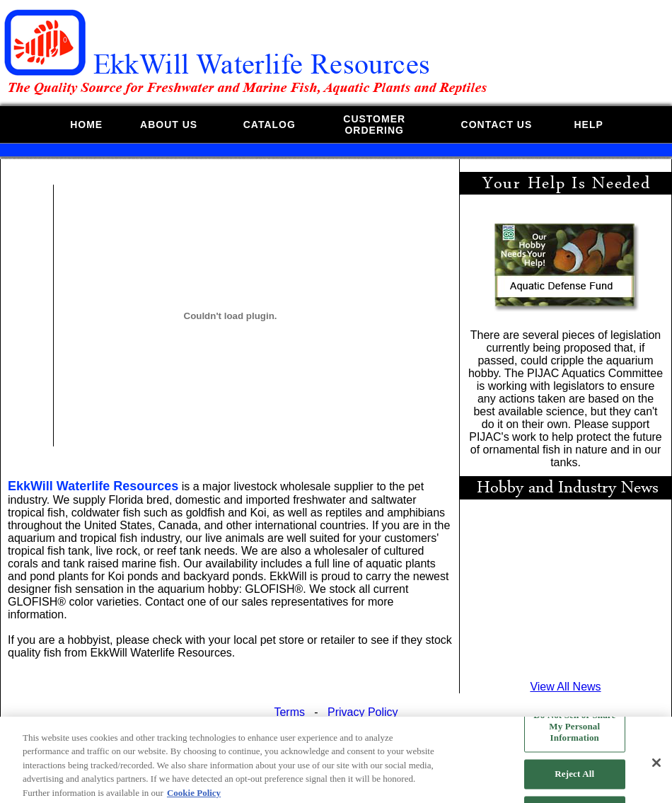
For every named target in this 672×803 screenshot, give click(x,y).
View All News (565, 687)
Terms (289, 712)
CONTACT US (497, 125)
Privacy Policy (363, 712)
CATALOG (270, 125)
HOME (86, 125)
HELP (588, 125)
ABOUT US (169, 125)
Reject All (574, 778)
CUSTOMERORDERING (374, 125)
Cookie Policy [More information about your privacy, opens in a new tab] (194, 796)
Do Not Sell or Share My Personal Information (574, 730)
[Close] (656, 767)
